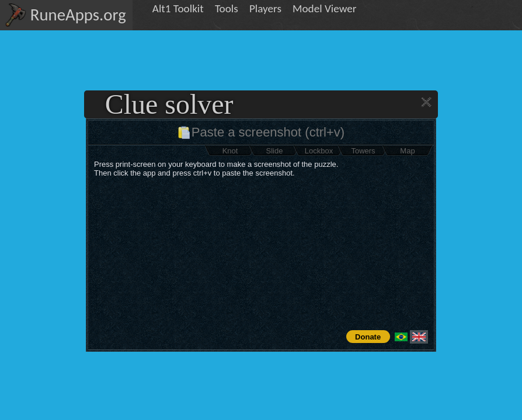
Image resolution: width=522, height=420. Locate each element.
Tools (227, 8)
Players (265, 8)
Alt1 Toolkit (178, 8)
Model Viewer (324, 8)
